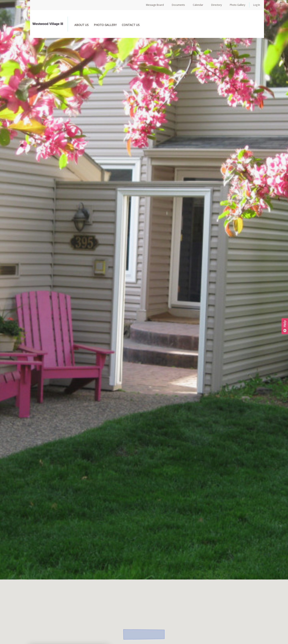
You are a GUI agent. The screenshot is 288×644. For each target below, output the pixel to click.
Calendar (198, 5)
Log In (257, 5)
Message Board (155, 5)
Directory (216, 5)
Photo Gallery (237, 5)
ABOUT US (86, 25)
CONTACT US (135, 25)
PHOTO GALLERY (109, 25)
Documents (178, 5)
